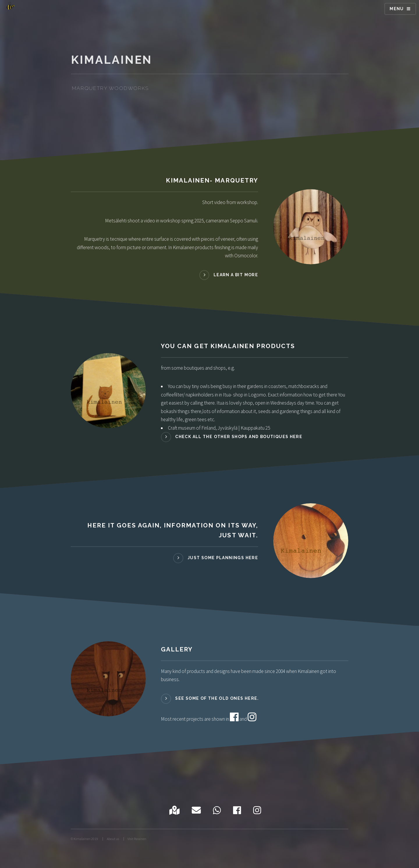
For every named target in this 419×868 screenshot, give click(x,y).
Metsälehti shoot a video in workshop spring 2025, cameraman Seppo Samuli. (182, 221)
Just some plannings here (223, 558)
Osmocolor (246, 256)
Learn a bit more (236, 274)
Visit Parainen (137, 839)
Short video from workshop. (230, 202)
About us (113, 839)
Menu (397, 9)
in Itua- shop (231, 395)
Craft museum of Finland (192, 428)
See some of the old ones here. (217, 698)
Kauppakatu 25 (255, 428)
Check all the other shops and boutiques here (239, 437)
